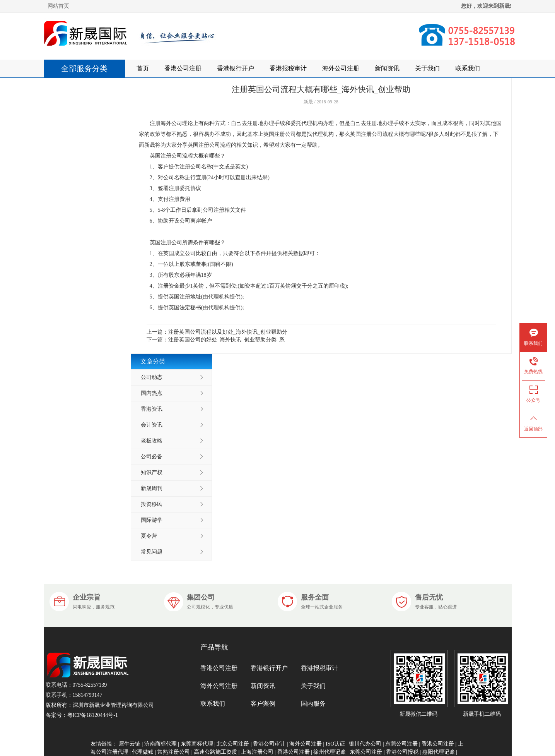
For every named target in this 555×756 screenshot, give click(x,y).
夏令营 (149, 536)
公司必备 (152, 457)
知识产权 (152, 472)
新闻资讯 (387, 68)
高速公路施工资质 (215, 752)
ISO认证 (336, 744)
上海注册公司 (257, 752)
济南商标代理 (161, 744)
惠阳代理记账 (439, 752)
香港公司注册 (183, 68)
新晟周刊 (152, 488)
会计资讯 (152, 425)
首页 (143, 68)
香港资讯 (152, 409)
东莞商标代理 (197, 744)
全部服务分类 (88, 69)
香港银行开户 (236, 68)
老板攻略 (152, 441)
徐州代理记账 (330, 752)
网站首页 (58, 6)
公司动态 (152, 377)
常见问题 (152, 552)
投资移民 (152, 504)
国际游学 (152, 520)
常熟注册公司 (174, 752)
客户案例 (263, 704)
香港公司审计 (269, 744)
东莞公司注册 (401, 744)
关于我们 (427, 68)
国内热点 (152, 393)
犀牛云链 (130, 744)
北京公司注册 (233, 744)
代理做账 (143, 752)
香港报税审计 (288, 68)
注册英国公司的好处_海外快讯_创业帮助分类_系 (226, 340)
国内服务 (313, 704)
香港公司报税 (402, 752)
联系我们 (468, 68)
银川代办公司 (365, 744)
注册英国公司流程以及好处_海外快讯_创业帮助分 (228, 332)
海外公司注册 (341, 68)
